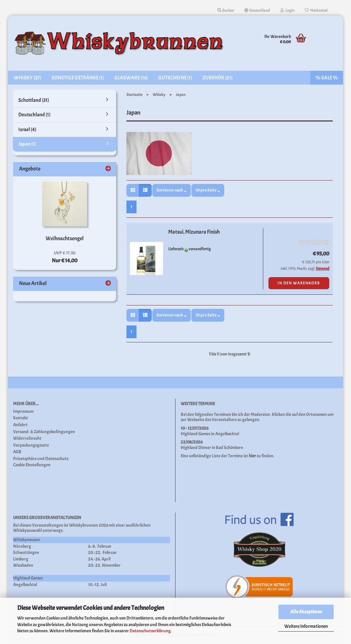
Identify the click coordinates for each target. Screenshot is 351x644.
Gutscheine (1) (175, 78)
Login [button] (287, 10)
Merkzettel (316, 10)
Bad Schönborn (230, 448)
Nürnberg (22, 546)
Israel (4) (27, 130)
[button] (257, 10)
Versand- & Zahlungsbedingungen (44, 432)
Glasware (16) (131, 78)
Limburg (21, 559)
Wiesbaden (23, 565)
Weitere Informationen (306, 626)
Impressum (23, 412)
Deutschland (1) (34, 115)
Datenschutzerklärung (150, 631)
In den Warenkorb (299, 283)
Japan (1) (27, 144)
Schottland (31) (34, 100)
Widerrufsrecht (27, 438)
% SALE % (327, 78)
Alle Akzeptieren (306, 612)
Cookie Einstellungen (32, 465)
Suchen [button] (226, 10)
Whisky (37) (27, 78)
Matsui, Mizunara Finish (194, 232)
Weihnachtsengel (65, 238)
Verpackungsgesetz (31, 445)
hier (252, 456)
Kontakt (21, 418)
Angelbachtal (227, 434)
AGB (17, 452)
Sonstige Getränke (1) (78, 78)
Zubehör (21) (217, 78)
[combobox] (172, 190)
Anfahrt (20, 425)
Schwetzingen (26, 553)
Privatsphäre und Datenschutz (41, 459)
